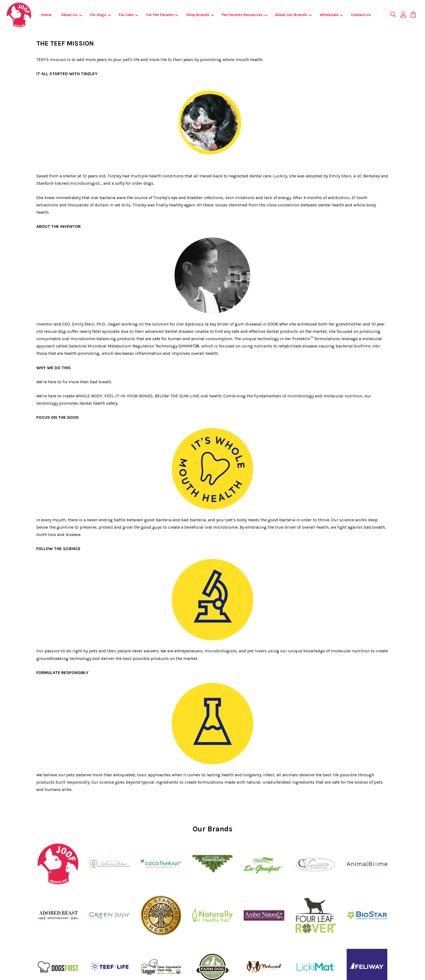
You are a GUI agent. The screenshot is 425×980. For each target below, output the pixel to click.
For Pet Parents (162, 15)
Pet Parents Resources (244, 15)
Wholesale (331, 15)
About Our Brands (293, 15)
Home (46, 15)
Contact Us (361, 15)
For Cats (128, 15)
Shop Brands (200, 15)
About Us (72, 15)
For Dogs (100, 15)
